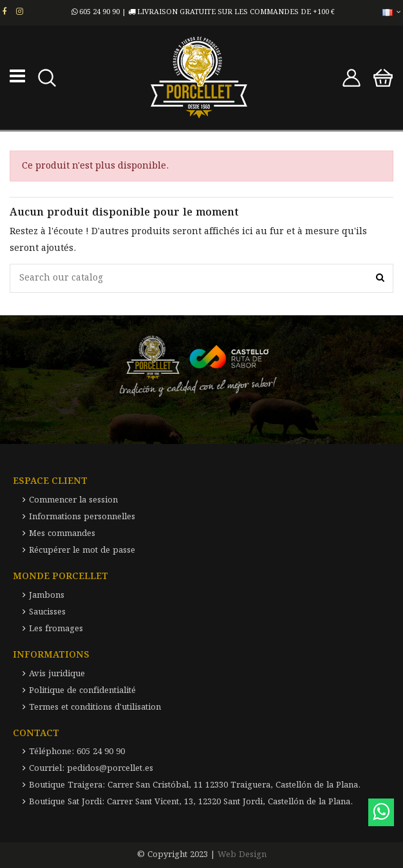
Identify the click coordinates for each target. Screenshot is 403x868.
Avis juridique (57, 674)
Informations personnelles (82, 517)
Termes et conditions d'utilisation (95, 707)
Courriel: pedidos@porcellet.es (91, 769)
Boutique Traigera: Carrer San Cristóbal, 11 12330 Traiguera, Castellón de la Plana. (195, 785)
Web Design (242, 855)
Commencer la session (73, 500)
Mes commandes (62, 534)
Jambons (47, 596)
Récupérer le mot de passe (82, 550)
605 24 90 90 (96, 12)
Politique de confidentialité (82, 691)
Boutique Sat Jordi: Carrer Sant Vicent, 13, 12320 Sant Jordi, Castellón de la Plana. (191, 802)
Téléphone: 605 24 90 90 (77, 752)
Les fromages (56, 629)
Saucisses (47, 612)
